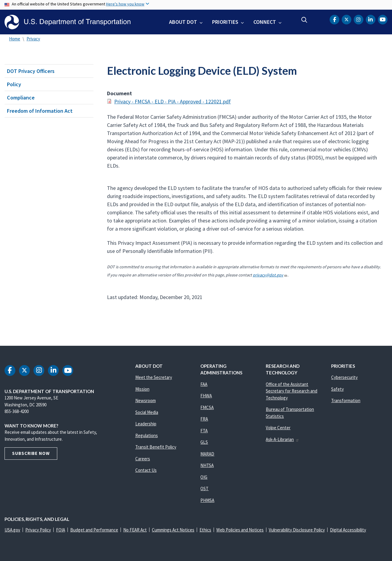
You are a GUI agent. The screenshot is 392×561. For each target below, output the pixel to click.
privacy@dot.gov (270, 275)
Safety (337, 389)
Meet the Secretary (154, 377)
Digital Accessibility (348, 530)
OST (204, 489)
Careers (143, 459)
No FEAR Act (135, 530)
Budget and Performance (94, 530)
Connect (265, 22)
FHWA (206, 396)
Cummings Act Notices (173, 530)
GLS (204, 442)
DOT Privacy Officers (31, 71)
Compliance (21, 98)
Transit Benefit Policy (156, 447)
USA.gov (12, 530)
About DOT (183, 22)
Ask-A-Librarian (282, 439)
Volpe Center (278, 428)
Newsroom (146, 400)
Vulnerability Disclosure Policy (297, 530)
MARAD (207, 454)
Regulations (147, 435)
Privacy (33, 39)
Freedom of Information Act (40, 111)
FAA (204, 384)
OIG (204, 477)
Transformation (346, 400)
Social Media (147, 412)
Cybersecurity (344, 377)
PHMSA (207, 500)
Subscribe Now (31, 453)
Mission (142, 389)
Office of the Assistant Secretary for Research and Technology (292, 391)
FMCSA (207, 407)
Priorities (225, 22)
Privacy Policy (38, 530)
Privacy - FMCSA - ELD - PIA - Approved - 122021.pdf (172, 101)
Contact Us (146, 470)
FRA (204, 419)
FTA (204, 431)
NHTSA (207, 465)
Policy (14, 84)
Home (15, 39)
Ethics (205, 530)
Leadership (146, 424)
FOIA (61, 530)
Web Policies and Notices (240, 530)
